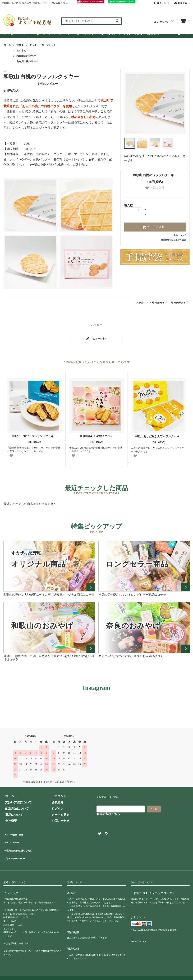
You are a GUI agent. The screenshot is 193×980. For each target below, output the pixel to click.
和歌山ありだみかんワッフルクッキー (159, 435)
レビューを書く (96, 338)
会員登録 (183, 3)
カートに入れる (155, 227)
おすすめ (21, 51)
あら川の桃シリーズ (27, 61)
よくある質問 (111, 33)
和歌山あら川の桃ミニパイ (98, 434)
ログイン (162, 3)
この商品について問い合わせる (152, 303)
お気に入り (155, 188)
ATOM (15, 838)
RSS (6, 838)
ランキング (25, 33)
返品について (180, 235)
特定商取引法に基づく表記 (173, 240)
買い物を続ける (180, 303)
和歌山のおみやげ (26, 56)
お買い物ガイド (86, 33)
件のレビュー (48, 84)
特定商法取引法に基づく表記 (23, 845)
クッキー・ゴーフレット (43, 45)
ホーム (7, 45)
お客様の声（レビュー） (54, 33)
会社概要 (153, 33)
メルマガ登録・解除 (17, 832)
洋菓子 (20, 45)
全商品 (8, 33)
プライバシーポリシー (18, 851)
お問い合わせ (133, 33)
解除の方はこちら (108, 812)
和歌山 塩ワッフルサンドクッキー (34, 434)
